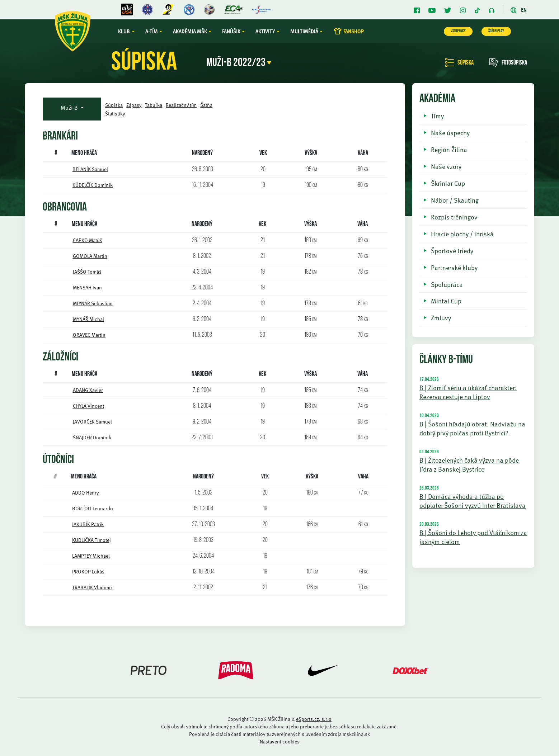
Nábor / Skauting (455, 200)
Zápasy (134, 105)
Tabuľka (154, 105)
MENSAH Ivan (87, 287)
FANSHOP (351, 31)
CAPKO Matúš (88, 240)
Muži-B (70, 108)
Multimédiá (307, 31)
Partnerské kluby (454, 267)
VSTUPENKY (458, 31)
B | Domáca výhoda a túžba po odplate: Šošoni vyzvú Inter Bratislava (473, 501)
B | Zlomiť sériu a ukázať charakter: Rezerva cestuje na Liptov (468, 392)
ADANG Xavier (88, 390)
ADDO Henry (85, 493)
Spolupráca (447, 284)
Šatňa (206, 105)
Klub (127, 31)
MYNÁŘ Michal (88, 319)
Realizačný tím (181, 105)
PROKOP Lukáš (88, 571)
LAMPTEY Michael (91, 556)
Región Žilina (449, 149)
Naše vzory (446, 166)
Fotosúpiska (508, 63)
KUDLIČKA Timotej (91, 540)
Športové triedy (452, 251)
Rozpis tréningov (454, 217)
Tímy (437, 116)
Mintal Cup (446, 301)
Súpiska (459, 63)
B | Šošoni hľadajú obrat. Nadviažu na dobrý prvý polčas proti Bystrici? (472, 428)
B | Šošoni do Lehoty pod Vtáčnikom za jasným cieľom (473, 537)
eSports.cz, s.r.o (314, 719)
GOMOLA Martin (90, 256)
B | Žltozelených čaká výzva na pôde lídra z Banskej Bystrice (469, 464)
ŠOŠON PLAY (496, 31)
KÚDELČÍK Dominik (93, 185)
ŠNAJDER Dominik (92, 437)
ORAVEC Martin (89, 335)
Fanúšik (234, 31)
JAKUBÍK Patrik (88, 524)
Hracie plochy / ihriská (462, 234)
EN (519, 10)
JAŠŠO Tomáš (87, 272)
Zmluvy (441, 318)
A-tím (154, 31)
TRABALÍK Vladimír (92, 587)
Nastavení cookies (280, 741)
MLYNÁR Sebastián (93, 303)
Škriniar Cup (448, 183)
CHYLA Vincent (88, 406)
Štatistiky (115, 114)
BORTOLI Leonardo (93, 508)
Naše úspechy (450, 133)
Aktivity (268, 31)
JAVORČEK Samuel (92, 422)
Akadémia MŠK (193, 31)
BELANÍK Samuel (90, 169)
